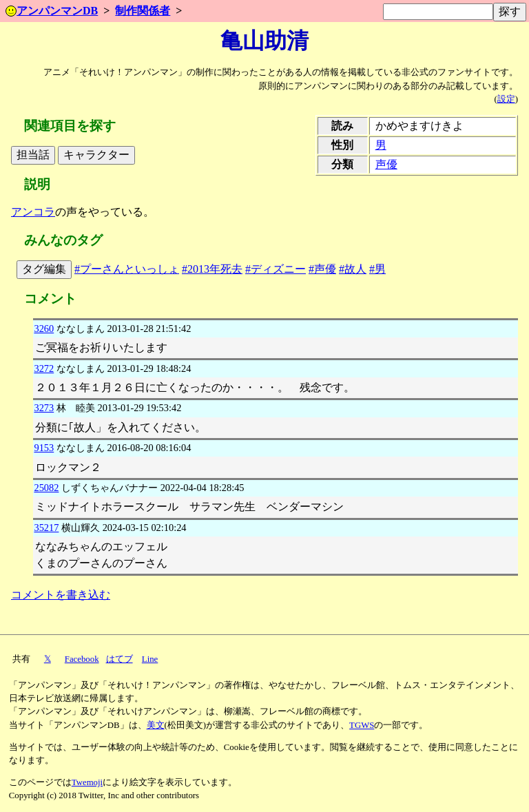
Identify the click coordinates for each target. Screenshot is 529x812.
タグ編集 (44, 269)
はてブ (120, 659)
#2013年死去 (212, 269)
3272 (44, 368)
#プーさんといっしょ (127, 269)
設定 (506, 99)
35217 (46, 528)
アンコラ (33, 212)
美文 (156, 725)
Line (150, 659)
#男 (377, 269)
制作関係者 (143, 11)
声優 (386, 164)
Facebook (82, 659)
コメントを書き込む (61, 595)
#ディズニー (276, 269)
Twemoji (87, 782)
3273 (44, 408)
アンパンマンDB (52, 11)
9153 (44, 448)
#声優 (322, 269)
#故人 (353, 269)
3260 (44, 329)
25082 (46, 488)
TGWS (362, 725)
